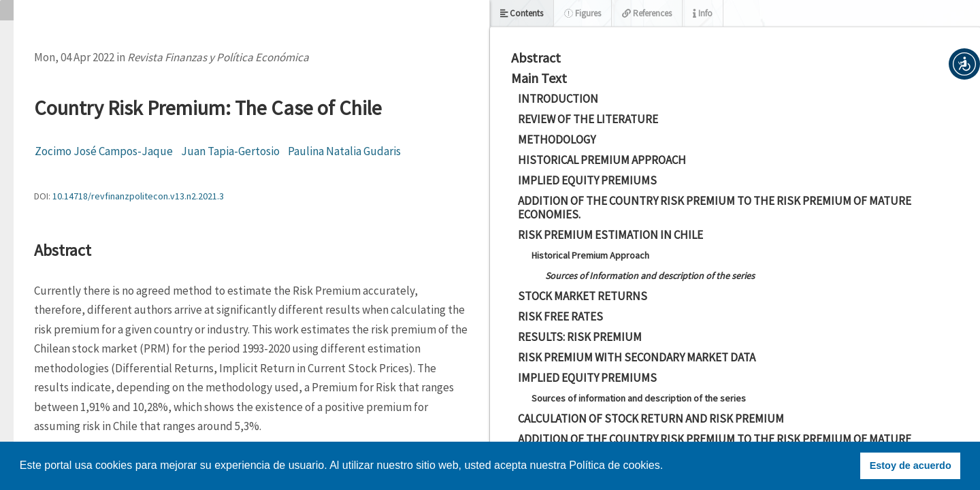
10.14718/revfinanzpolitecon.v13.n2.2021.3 (138, 196)
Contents (522, 13)
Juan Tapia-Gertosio (230, 151)
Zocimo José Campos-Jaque (104, 151)
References (647, 13)
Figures (583, 13)
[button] (964, 64)
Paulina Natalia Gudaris (344, 151)
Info (703, 13)
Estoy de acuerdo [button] (911, 465)
